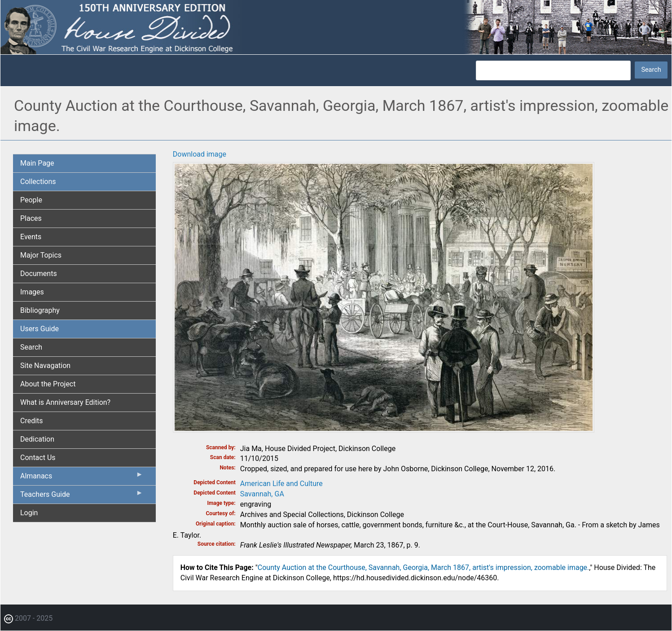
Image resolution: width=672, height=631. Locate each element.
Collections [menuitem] (38, 182)
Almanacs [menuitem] (82, 478)
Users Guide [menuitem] (40, 329)
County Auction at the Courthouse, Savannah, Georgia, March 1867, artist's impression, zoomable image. (424, 567)
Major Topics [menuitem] (41, 255)
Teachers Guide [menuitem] (82, 496)
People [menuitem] (31, 200)
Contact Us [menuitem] (38, 458)
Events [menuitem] (31, 237)
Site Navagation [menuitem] (45, 366)
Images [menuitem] (32, 292)
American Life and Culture (281, 484)
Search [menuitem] (31, 347)
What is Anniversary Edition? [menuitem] (65, 402)
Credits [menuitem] (32, 421)
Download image (200, 154)
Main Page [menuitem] (37, 163)
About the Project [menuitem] (48, 384)
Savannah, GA (262, 494)
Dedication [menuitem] (37, 439)
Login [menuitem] (29, 513)
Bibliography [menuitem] (40, 310)
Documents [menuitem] (39, 274)
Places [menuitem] (31, 218)
